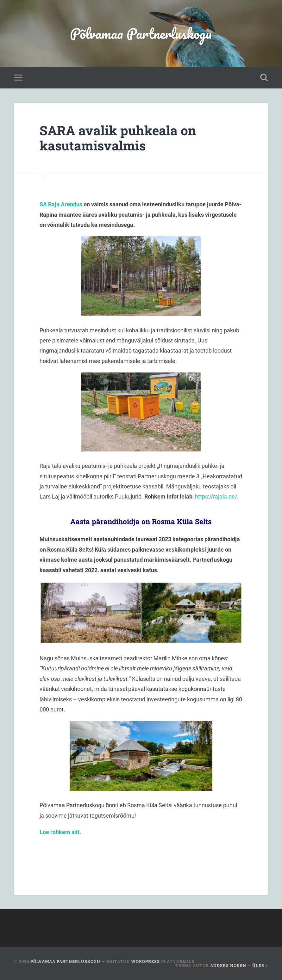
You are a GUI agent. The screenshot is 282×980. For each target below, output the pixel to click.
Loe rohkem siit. (61, 832)
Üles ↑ (260, 965)
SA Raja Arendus (61, 204)
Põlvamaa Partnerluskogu (141, 33)
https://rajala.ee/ (216, 496)
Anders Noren (228, 965)
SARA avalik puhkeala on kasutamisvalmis (118, 138)
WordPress (145, 961)
